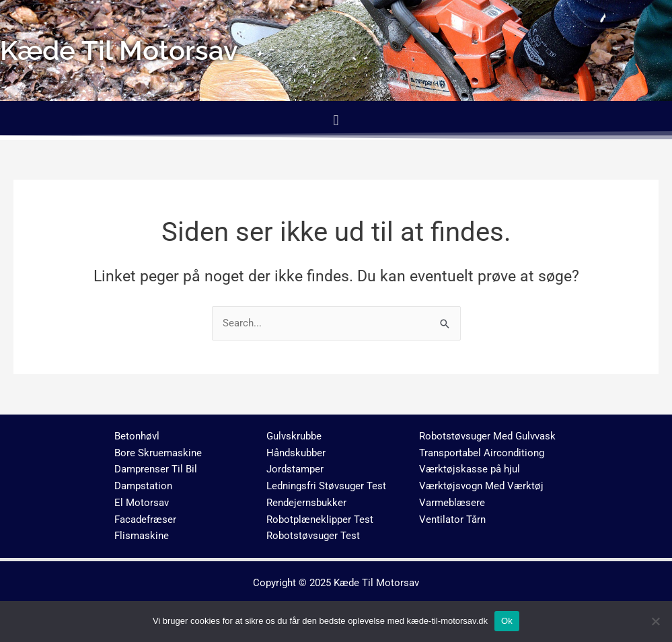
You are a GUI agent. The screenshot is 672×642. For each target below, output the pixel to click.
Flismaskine (142, 536)
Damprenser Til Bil (156, 470)
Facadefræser (145, 520)
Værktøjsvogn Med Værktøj (481, 486)
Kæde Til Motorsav (376, 583)
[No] (655, 621)
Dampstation (143, 486)
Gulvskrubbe (294, 436)
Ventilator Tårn (452, 520)
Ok (507, 621)
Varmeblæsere (452, 503)
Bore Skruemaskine (158, 453)
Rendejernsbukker (306, 503)
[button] (336, 120)
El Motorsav (142, 503)
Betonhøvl (137, 436)
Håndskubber (296, 453)
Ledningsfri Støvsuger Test (326, 486)
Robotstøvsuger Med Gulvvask (487, 436)
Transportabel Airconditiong (482, 453)
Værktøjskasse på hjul (470, 470)
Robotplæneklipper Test (320, 520)
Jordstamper (295, 470)
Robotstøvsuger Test (313, 536)
